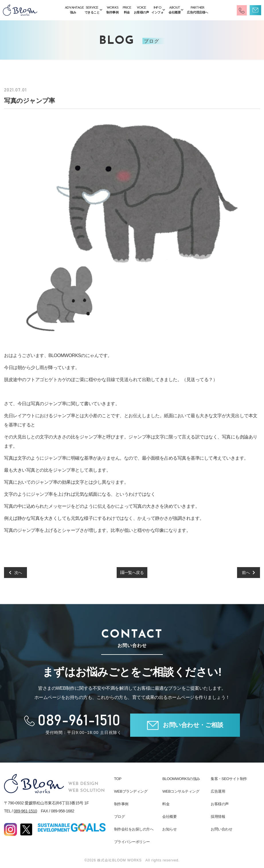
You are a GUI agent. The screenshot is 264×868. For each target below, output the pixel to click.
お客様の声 (220, 804)
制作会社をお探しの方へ (134, 829)
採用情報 (218, 817)
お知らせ (169, 829)
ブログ (120, 817)
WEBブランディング (131, 791)
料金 (166, 804)
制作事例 (121, 804)
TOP (118, 779)
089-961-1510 (25, 811)
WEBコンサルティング (181, 791)
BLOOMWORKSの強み (181, 779)
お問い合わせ (221, 829)
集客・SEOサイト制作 (229, 779)
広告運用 (218, 791)
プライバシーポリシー (132, 842)
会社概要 (169, 817)
